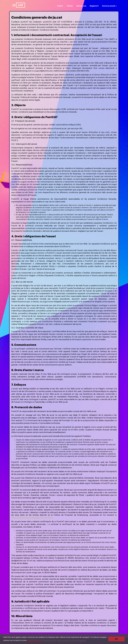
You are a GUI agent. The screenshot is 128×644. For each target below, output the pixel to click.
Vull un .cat (81, 6)
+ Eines (70, 6)
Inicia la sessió (110, 6)
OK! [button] (116, 639)
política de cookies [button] (35, 640)
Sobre (60, 6)
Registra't (94, 6)
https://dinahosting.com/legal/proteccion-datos (32, 518)
